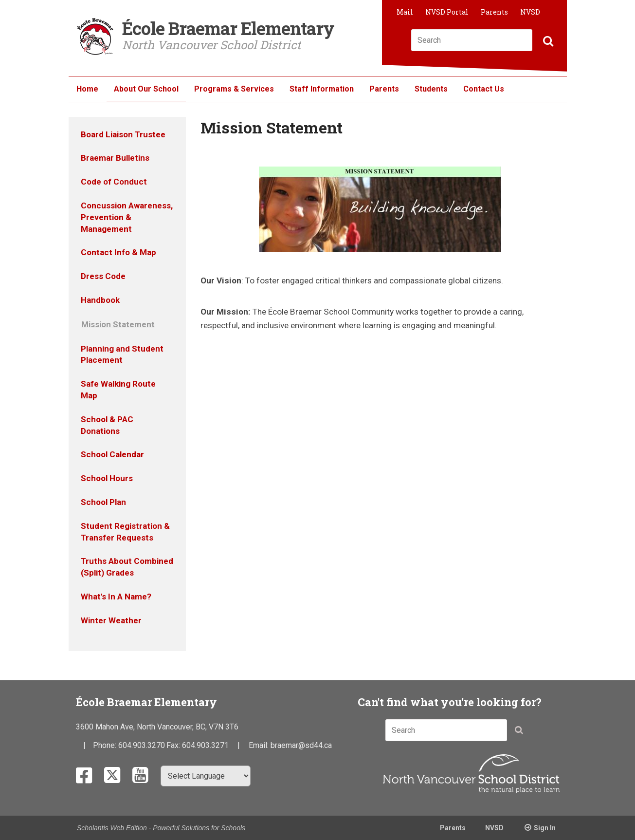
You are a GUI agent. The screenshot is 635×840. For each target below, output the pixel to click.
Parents (494, 12)
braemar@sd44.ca (301, 745)
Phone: (106, 745)
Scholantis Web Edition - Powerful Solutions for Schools (161, 828)
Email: (260, 745)
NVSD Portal (447, 12)
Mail (405, 12)
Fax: (174, 745)
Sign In (545, 828)
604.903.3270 (142, 745)
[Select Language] (206, 776)
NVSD (530, 12)
